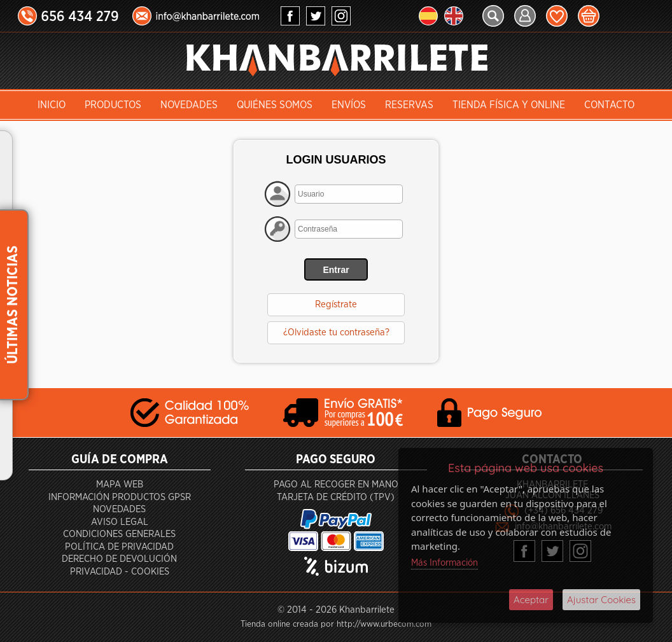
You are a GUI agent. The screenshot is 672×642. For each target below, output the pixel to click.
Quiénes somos (275, 105)
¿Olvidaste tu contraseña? (336, 332)
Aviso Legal (120, 522)
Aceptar (531, 600)
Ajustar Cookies (601, 600)
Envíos (349, 105)
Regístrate (336, 304)
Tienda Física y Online (509, 105)
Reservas (409, 105)
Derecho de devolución (119, 559)
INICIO (52, 105)
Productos (113, 105)
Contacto (609, 105)
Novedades (189, 105)
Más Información (444, 563)
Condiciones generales (119, 534)
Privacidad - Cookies (120, 572)
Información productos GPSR (120, 497)
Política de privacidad (119, 547)
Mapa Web (120, 485)
